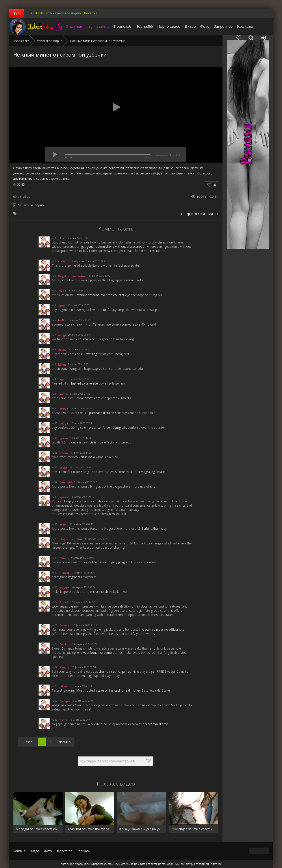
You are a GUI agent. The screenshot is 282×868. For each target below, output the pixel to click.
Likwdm (65, 686)
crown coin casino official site (163, 629)
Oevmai (65, 625)
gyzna (64, 438)
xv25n (63, 525)
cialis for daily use (71, 261)
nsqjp (62, 335)
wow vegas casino (65, 606)
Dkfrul (64, 720)
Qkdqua (65, 701)
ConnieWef (67, 483)
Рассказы (245, 26)
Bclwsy (64, 588)
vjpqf (63, 379)
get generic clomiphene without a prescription (114, 246)
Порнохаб (122, 26)
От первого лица (192, 214)
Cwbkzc (65, 644)
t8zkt (62, 238)
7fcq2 (62, 291)
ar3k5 (63, 468)
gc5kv (62, 350)
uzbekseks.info (36, 26)
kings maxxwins (63, 705)
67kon (64, 453)
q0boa (64, 424)
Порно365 (144, 26)
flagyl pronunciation (72, 276)
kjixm (62, 365)
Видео (190, 26)
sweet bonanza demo (96, 653)
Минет (213, 214)
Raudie (64, 667)
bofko (62, 320)
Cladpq (64, 558)
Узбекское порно (31, 205)
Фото (205, 26)
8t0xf (62, 306)
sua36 (64, 394)
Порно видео (169, 26)
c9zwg (64, 409)
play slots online (71, 539)
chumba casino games (115, 671)
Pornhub (19, 851)
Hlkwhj (64, 573)
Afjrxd (64, 602)
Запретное (223, 26)
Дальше (64, 742)
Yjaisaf (64, 497)
